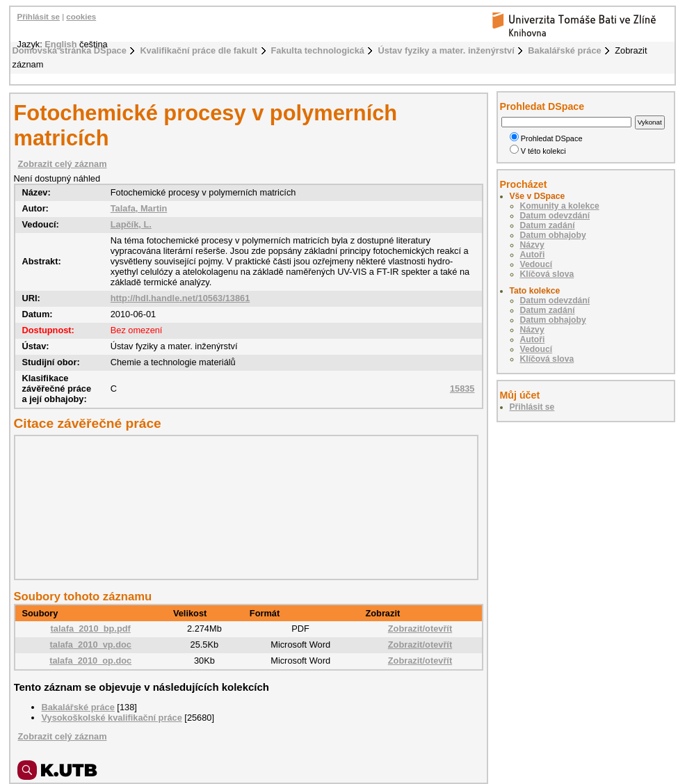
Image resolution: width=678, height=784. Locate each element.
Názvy (532, 245)
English (60, 44)
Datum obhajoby (553, 235)
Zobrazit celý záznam (63, 164)
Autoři (533, 255)
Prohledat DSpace (546, 138)
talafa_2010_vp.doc (91, 645)
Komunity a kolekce (560, 206)
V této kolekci (538, 151)
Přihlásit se (39, 17)
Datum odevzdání (555, 216)
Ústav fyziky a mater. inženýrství (446, 50)
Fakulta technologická (318, 50)
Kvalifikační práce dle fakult (199, 50)
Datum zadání (548, 225)
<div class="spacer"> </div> (243, 507)
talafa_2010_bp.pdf (91, 629)
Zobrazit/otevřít (420, 629)
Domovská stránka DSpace (70, 50)
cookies (81, 17)
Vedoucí (536, 264)
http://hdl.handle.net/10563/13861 (180, 298)
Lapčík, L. (131, 224)
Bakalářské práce (564, 50)
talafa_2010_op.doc (90, 661)
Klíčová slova (547, 274)
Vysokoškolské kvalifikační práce (112, 718)
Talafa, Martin (139, 208)
